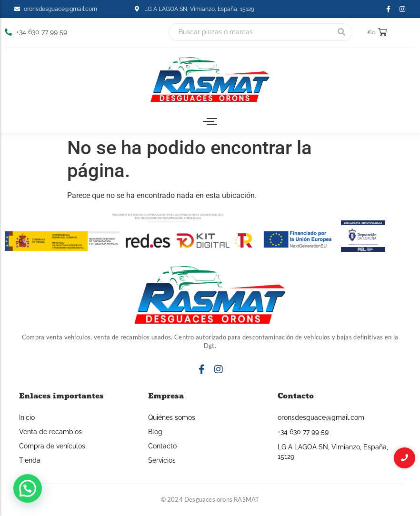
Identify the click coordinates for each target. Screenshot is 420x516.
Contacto (162, 446)
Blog (155, 432)
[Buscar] (250, 32)
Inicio (27, 417)
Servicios (162, 460)
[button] (28, 488)
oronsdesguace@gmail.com (321, 417)
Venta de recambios (50, 432)
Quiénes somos (172, 417)
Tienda (30, 460)
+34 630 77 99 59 (303, 432)
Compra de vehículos (52, 446)
